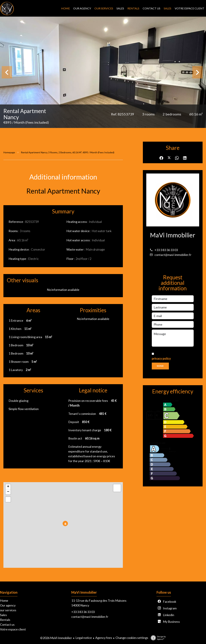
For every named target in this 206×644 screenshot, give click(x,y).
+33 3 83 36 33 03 (166, 250)
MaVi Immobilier (173, 235)
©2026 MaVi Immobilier (56, 638)
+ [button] (8, 487)
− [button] (8, 492)
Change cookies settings (132, 638)
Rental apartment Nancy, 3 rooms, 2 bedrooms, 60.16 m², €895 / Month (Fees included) (68, 152)
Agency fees (104, 638)
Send (160, 366)
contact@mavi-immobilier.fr (173, 255)
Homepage (9, 152)
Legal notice (84, 638)
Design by (157, 638)
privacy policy (161, 358)
